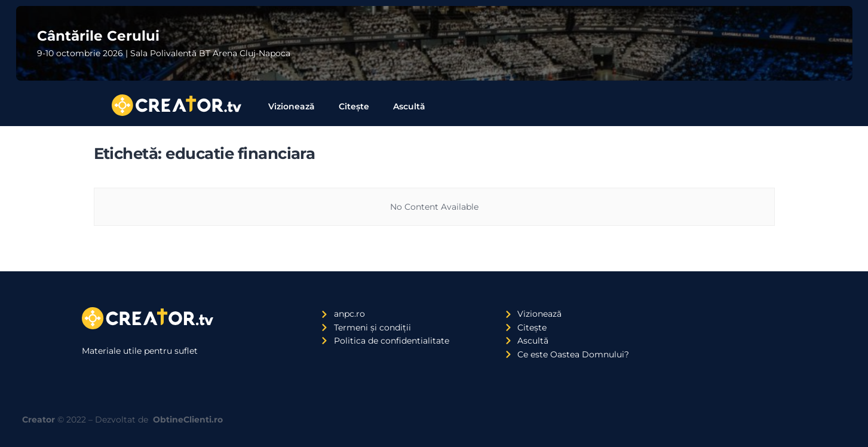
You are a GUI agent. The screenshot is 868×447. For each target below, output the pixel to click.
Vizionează (292, 106)
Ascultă (409, 106)
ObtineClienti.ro (188, 420)
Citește (354, 106)
